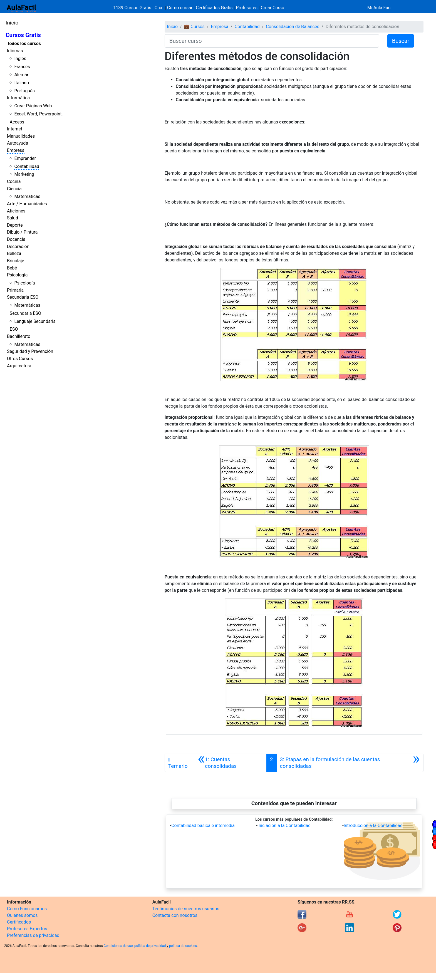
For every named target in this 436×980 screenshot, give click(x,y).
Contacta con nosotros (175, 915)
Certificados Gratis (214, 8)
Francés (22, 67)
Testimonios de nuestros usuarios (186, 909)
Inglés (20, 59)
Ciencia (14, 189)
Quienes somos (22, 915)
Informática (18, 98)
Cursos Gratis (23, 35)
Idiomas (15, 51)
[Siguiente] (350, 763)
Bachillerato (19, 336)
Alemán (22, 75)
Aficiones (16, 211)
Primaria (15, 290)
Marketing (24, 174)
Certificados (19, 922)
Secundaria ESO (23, 297)
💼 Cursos (194, 27)
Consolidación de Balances (293, 27)
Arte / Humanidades (27, 204)
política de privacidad (150, 946)
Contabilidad (27, 166)
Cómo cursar (180, 8)
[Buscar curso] (272, 41)
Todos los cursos (24, 44)
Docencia (16, 239)
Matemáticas (27, 196)
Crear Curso (272, 8)
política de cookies (183, 946)
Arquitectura (19, 366)
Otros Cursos (20, 359)
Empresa (16, 150)
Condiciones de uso (118, 946)
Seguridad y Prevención (30, 351)
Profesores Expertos (27, 929)
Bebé (12, 268)
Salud (13, 218)
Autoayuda (18, 143)
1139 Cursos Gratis (133, 8)
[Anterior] (230, 763)
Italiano (22, 83)
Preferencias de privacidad (33, 935)
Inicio (12, 23)
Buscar (401, 41)
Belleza (14, 253)
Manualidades (21, 136)
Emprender (25, 158)
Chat (159, 8)
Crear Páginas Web (33, 106)
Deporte (15, 225)
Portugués (24, 91)
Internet (15, 129)
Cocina (14, 181)
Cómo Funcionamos (27, 909)
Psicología (17, 275)
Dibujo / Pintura (22, 232)
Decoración (18, 247)
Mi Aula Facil (380, 8)
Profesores (247, 8)
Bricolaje (16, 261)
